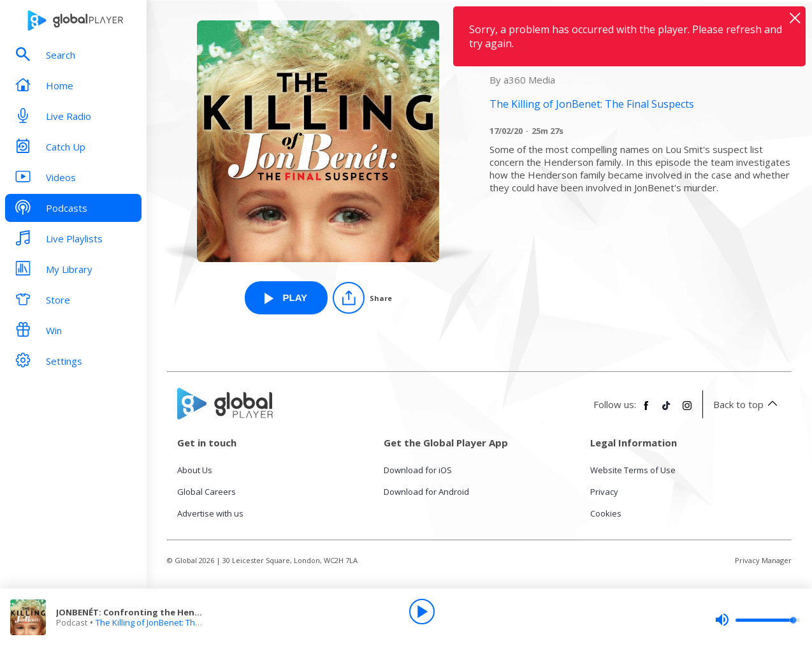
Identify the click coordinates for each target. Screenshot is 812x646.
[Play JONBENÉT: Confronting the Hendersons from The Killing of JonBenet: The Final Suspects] (286, 298)
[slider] (757, 620)
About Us (195, 470)
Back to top (747, 404)
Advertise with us (210, 513)
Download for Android (426, 492)
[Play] (422, 612)
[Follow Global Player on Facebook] (646, 411)
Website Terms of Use (633, 470)
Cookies (606, 513)
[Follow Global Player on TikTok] (667, 411)
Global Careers (207, 492)
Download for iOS (418, 470)
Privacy (604, 492)
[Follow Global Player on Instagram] (687, 411)
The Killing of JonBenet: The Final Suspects (177, 622)
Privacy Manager (763, 560)
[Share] (362, 298)
